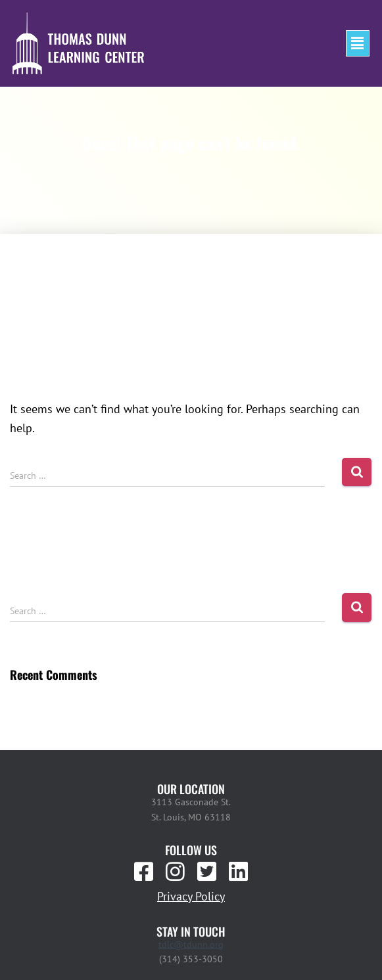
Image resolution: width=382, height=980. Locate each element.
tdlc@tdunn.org (191, 945)
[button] (358, 43)
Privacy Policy (191, 896)
